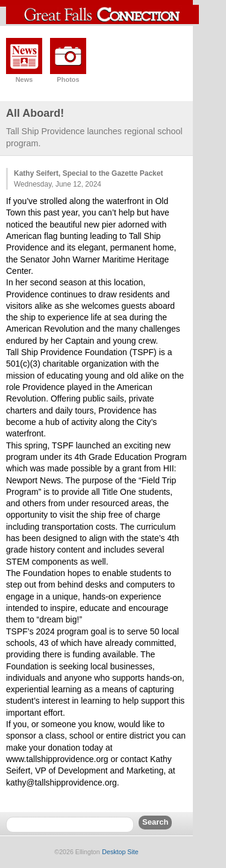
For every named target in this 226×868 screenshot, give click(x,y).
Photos (68, 79)
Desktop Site (120, 852)
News (24, 79)
